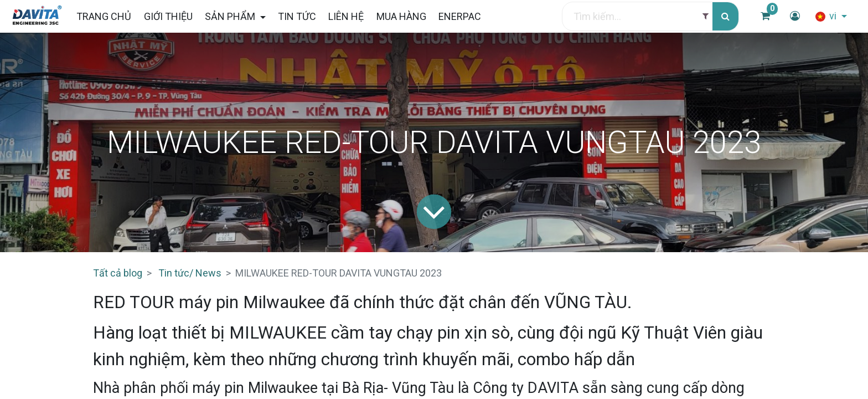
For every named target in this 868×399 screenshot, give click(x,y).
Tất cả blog (118, 273)
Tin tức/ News (190, 273)
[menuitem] (107, 16)
